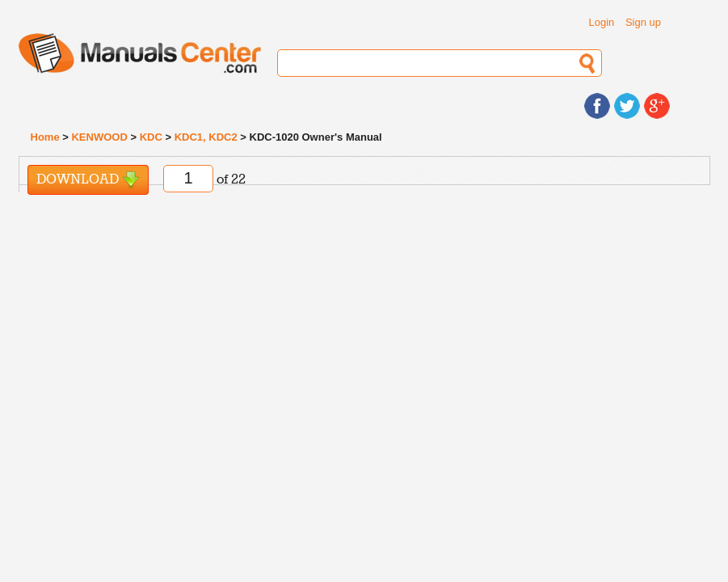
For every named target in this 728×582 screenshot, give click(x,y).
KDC (151, 137)
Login (601, 22)
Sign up (643, 22)
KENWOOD (99, 137)
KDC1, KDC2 (206, 137)
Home (45, 137)
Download (88, 180)
